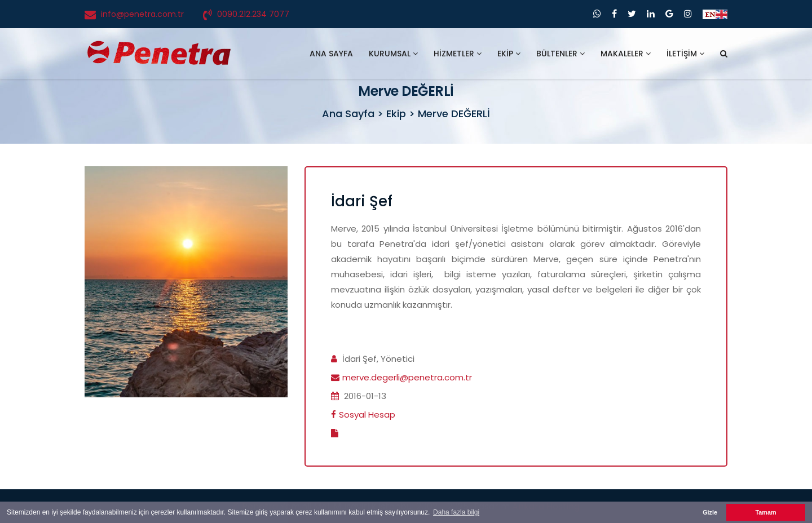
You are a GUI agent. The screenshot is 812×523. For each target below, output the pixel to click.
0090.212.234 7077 (253, 14)
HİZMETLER (458, 54)
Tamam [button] (765, 512)
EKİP (509, 54)
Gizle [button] (710, 512)
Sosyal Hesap (367, 415)
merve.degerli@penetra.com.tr (407, 377)
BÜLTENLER (561, 54)
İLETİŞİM (685, 54)
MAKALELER (626, 54)
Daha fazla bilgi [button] (456, 512)
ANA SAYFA (331, 54)
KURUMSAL (393, 54)
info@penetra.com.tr (142, 14)
